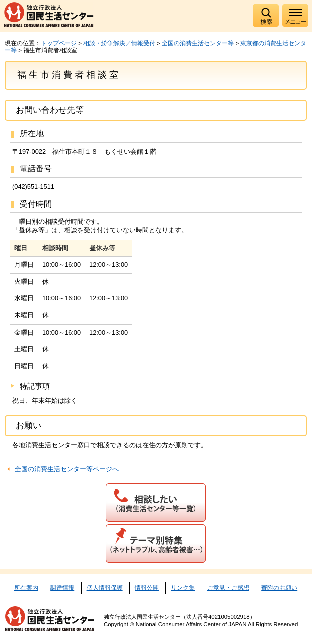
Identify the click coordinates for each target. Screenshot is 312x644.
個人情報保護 (105, 588)
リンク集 (183, 588)
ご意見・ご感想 (228, 588)
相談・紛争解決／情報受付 (119, 43)
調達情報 (62, 588)
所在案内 (26, 588)
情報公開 (147, 588)
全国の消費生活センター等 (198, 43)
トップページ (59, 43)
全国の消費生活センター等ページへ (67, 469)
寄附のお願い (279, 588)
